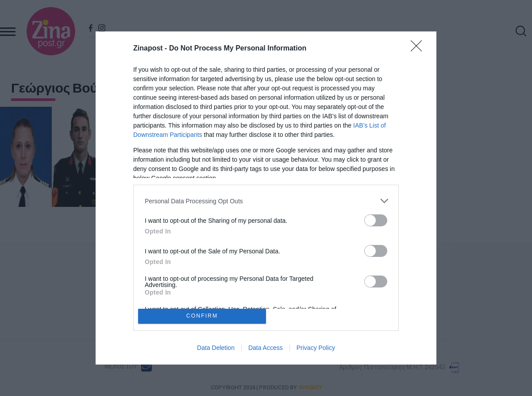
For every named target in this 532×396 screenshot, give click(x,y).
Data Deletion (216, 348)
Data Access (266, 348)
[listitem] (266, 201)
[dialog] (266, 198)
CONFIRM (202, 316)
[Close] (419, 49)
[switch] (376, 220)
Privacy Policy (316, 348)
